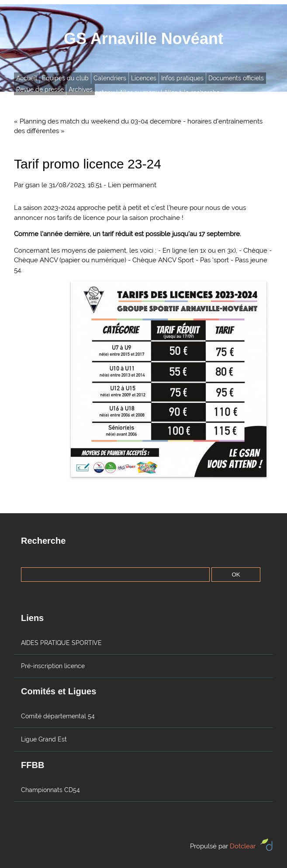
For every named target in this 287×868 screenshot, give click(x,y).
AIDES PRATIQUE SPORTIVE (61, 643)
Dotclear (243, 846)
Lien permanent (132, 185)
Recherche (43, 541)
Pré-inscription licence (53, 666)
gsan (33, 185)
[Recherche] (115, 575)
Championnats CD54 (50, 790)
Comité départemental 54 (58, 716)
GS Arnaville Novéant (143, 39)
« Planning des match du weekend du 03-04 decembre (98, 121)
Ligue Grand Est (44, 739)
